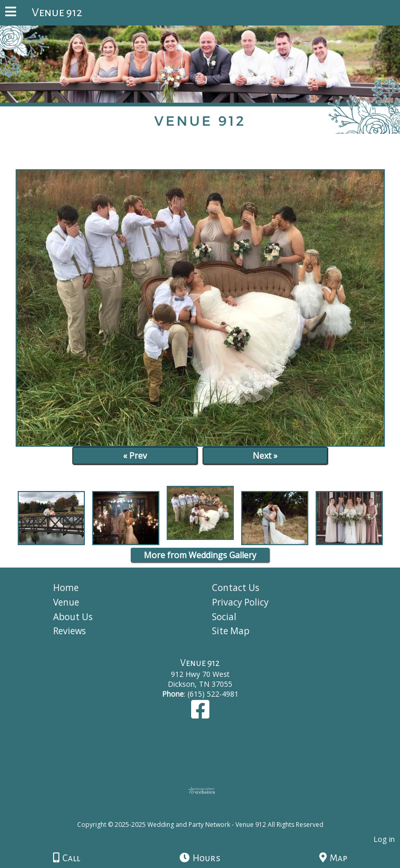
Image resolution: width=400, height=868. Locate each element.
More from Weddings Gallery (200, 555)
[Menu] (11, 13)
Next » (265, 456)
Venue (66, 602)
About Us (73, 617)
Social (224, 617)
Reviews (70, 631)
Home (66, 588)
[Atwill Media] (209, 813)
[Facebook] (200, 714)
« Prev (135, 456)
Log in (384, 839)
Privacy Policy (240, 602)
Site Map (231, 631)
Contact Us (236, 588)
